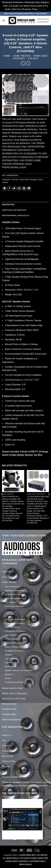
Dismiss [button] (42, 9)
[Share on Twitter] (14, 188)
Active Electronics (12, 587)
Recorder (9, 667)
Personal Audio (9, 704)
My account (8, 756)
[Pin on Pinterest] (24, 188)
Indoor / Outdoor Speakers (16, 647)
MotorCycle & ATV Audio (14, 699)
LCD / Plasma (11, 659)
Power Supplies (11, 663)
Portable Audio (9, 709)
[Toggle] (47, 572)
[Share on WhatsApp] (5, 188)
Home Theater (22, 56)
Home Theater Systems (15, 623)
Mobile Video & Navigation (15, 693)
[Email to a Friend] (19, 188)
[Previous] (2, 500)
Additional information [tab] (14, 210)
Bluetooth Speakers (13, 598)
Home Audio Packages (28, 180)
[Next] (49, 500)
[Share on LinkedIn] (29, 188)
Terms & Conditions (11, 777)
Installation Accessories (15, 651)
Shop (5, 772)
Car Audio (7, 572)
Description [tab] (8, 205)
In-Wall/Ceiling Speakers (15, 643)
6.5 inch (11, 614)
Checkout (7, 746)
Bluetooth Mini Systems (15, 594)
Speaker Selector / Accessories (18, 670)
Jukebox (8, 655)
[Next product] (23, 63)
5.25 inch (33, 58)
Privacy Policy (9, 761)
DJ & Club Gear (10, 577)
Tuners (8, 678)
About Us (7, 735)
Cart (4, 740)
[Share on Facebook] (9, 188)
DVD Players (10, 602)
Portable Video (9, 714)
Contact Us (7, 751)
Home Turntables (12, 627)
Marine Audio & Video (13, 688)
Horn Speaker (11, 635)
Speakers (9, 674)
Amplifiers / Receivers (14, 591)
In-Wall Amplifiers (12, 639)
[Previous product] (28, 63)
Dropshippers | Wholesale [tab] (16, 215)
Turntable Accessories (14, 682)
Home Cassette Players (15, 619)
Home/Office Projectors (15, 631)
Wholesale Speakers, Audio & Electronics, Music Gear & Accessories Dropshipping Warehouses (25, 784)
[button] (4, 20)
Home (7, 56)
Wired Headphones (11, 720)
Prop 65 (6, 767)
